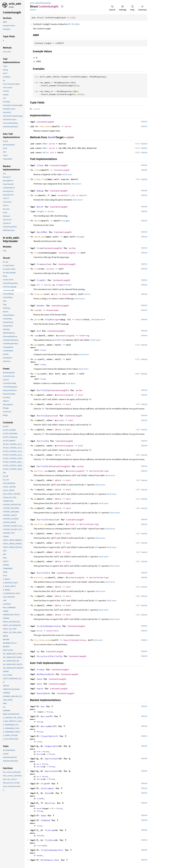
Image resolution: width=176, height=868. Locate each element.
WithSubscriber (50, 860)
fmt (36, 195)
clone (37, 170)
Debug (40, 191)
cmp (36, 335)
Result (83, 195)
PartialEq (43, 390)
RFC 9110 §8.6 (74, 24)
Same (43, 816)
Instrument (47, 788)
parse (37, 319)
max (36, 345)
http (42, 3)
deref (37, 221)
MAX (45, 148)
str (54, 294)
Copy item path (62, 6)
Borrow (45, 716)
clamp (37, 374)
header (48, 3)
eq (35, 395)
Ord (39, 331)
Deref (51, 137)
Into (47, 793)
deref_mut (40, 237)
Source (33, 10)
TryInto (49, 840)
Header (41, 306)
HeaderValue (79, 640)
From (39, 248)
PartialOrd (43, 466)
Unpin (40, 689)
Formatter (63, 195)
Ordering (84, 335)
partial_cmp (41, 471)
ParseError (98, 319)
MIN (45, 144)
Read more (67, 174)
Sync (39, 684)
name (37, 310)
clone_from (40, 179)
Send (39, 679)
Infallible (53, 631)
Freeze (41, 669)
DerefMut (42, 232)
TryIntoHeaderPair (52, 850)
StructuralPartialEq (49, 656)
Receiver (50, 803)
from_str (39, 294)
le (35, 490)
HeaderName (53, 310)
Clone (40, 165)
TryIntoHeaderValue (49, 626)
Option (93, 471)
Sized (43, 350)
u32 (52, 152)
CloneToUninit (49, 736)
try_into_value (43, 640)
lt (35, 480)
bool (81, 395)
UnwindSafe (43, 693)
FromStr (41, 280)
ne (35, 404)
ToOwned (45, 820)
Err (38, 285)
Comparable (51, 746)
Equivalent (51, 759)
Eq (38, 651)
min (36, 359)
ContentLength (45, 122)
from (37, 253)
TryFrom (49, 830)
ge (35, 508)
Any (43, 706)
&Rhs (57, 404)
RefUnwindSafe (45, 674)
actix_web (15, 4)
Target (40, 211)
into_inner (45, 126)
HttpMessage (52, 319)
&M (68, 319)
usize (70, 18)
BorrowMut (47, 726)
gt (35, 499)
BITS (45, 152)
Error (40, 631)
